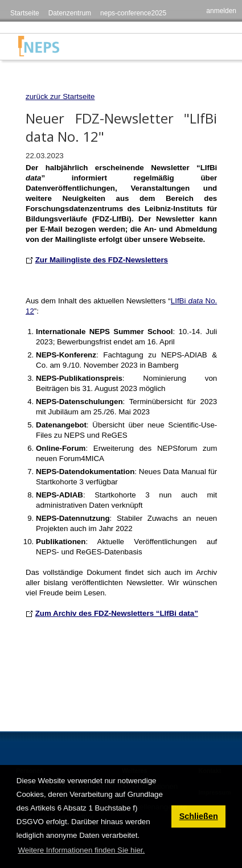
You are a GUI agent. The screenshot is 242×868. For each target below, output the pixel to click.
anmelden (221, 11)
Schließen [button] (199, 816)
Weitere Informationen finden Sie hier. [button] (81, 850)
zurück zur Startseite (60, 96)
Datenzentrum (70, 13)
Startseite (25, 13)
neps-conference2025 (133, 13)
